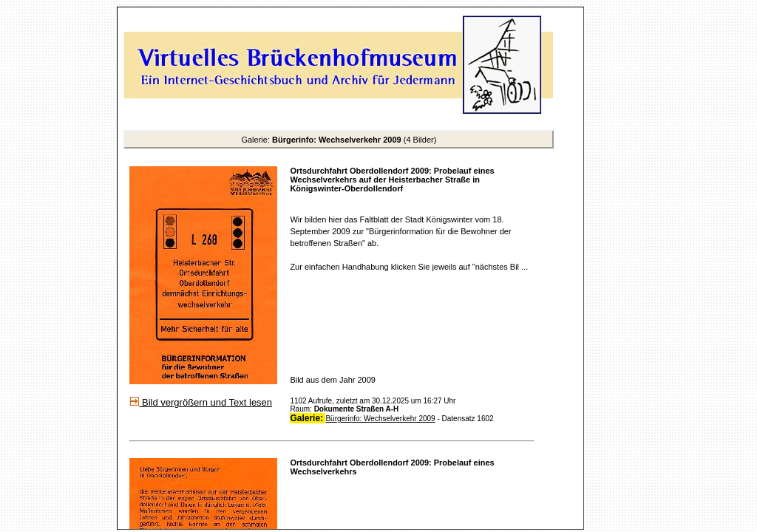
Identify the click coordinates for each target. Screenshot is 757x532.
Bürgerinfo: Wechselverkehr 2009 (380, 419)
